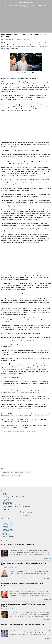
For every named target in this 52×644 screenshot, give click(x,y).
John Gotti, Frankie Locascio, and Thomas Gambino (22, 175)
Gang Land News (8, 535)
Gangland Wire (7, 532)
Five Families (7, 498)
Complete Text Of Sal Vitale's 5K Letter (13, 505)
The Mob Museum (8, 536)
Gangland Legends (8, 529)
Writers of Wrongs (8, 522)
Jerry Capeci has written (9, 295)
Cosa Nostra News (26, 3)
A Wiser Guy (7, 533)
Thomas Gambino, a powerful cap (33, 239)
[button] (50, 35)
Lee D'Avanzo (7, 495)
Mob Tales (6, 523)
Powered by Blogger (26, 512)
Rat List (5, 508)
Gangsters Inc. (7, 528)
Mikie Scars (6, 509)
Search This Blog (8, 504)
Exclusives (6, 499)
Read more (47, 558)
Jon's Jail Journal (8, 526)
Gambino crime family (17, 472)
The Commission (8, 502)
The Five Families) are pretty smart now (12, 43)
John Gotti (28, 472)
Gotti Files (6, 501)
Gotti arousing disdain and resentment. (26, 219)
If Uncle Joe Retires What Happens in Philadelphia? (18, 544)
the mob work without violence (12, 78)
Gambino (37, 47)
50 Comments (26, 39)
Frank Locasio (6, 472)
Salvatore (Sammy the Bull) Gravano (11, 475)
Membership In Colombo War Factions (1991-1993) (16, 506)
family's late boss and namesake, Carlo (14, 240)
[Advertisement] (26, 20)
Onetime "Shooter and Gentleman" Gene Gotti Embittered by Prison (23, 625)
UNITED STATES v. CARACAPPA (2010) (14, 496)
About (5, 493)
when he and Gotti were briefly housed (18, 381)
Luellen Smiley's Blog (9, 525)
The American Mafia (8, 531)
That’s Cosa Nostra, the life (24, 397)
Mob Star (19, 295)
